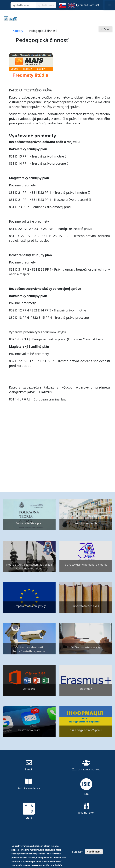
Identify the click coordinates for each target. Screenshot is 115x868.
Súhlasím (78, 852)
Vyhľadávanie (46, 5)
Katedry (18, 31)
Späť (105, 29)
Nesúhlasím (94, 852)
